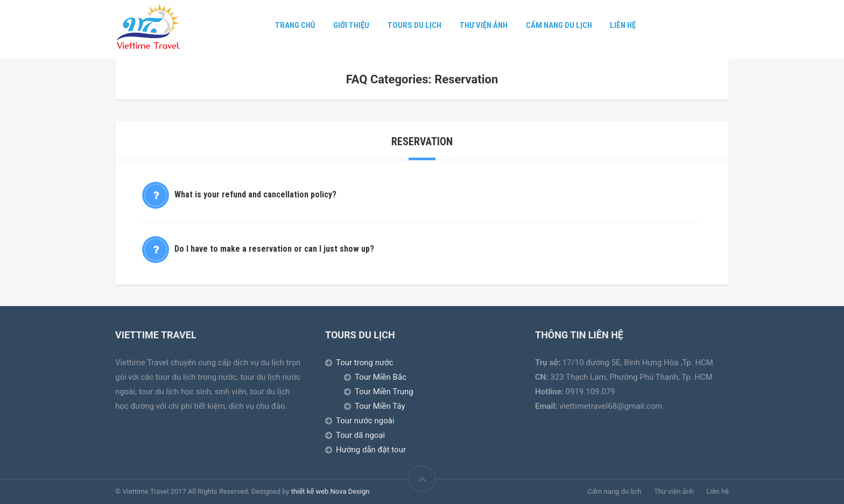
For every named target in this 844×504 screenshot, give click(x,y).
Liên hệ (623, 25)
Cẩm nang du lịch (559, 25)
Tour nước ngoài (365, 421)
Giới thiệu (351, 25)
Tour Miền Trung (384, 392)
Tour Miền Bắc (381, 377)
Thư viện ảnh (484, 25)
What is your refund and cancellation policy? (255, 194)
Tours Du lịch (414, 25)
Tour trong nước (365, 363)
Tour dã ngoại (360, 435)
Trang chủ (295, 25)
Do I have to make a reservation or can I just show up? (274, 249)
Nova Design (350, 491)
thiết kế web (310, 491)
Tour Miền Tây (380, 406)
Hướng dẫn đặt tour (371, 450)
